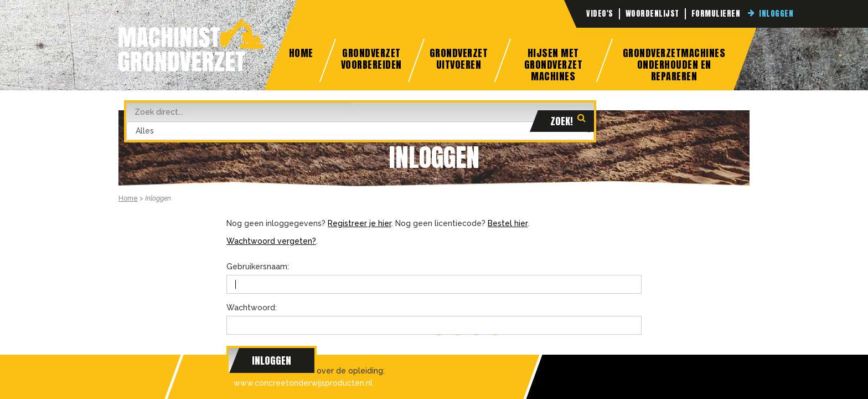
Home (301, 53)
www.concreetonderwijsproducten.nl (303, 383)
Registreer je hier (360, 223)
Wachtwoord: (252, 308)
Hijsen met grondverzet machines (553, 64)
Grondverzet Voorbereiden (371, 59)
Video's (600, 14)
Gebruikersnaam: (258, 267)
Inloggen (776, 14)
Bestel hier (508, 223)
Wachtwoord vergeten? (271, 241)
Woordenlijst (652, 14)
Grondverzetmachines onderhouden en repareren (674, 64)
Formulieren (716, 14)
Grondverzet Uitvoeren (458, 59)
